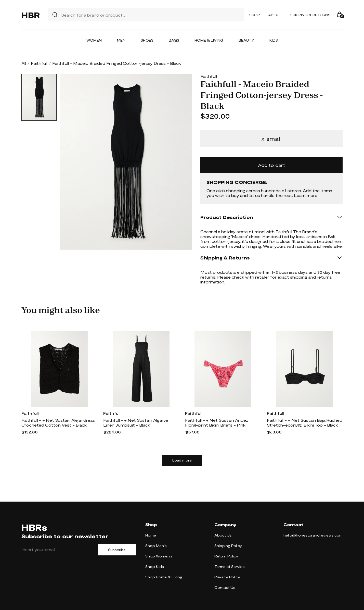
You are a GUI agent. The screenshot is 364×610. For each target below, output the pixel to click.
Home (151, 535)
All (24, 63)
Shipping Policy (228, 546)
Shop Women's (159, 556)
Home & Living (209, 40)
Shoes (147, 40)
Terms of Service (230, 567)
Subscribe (117, 550)
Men (121, 40)
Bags (174, 40)
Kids (274, 40)
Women (94, 40)
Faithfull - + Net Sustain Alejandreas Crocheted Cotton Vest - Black (58, 422)
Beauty (246, 40)
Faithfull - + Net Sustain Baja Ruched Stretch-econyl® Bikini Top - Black (305, 422)
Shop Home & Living (164, 577)
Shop (255, 15)
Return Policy (226, 556)
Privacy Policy (227, 577)
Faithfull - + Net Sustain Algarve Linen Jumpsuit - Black (136, 422)
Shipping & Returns (310, 15)
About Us (223, 535)
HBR (31, 15)
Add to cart (271, 165)
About (275, 15)
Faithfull (39, 63)
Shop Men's (156, 546)
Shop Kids (155, 567)
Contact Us (225, 587)
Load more (182, 460)
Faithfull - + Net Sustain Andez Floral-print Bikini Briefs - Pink (217, 422)
